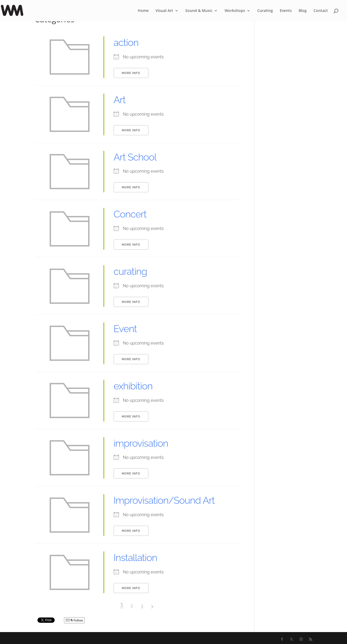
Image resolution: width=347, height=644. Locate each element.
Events (286, 11)
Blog (303, 11)
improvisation (141, 443)
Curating (265, 11)
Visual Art (164, 11)
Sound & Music (199, 11)
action (126, 42)
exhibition (133, 386)
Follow (74, 620)
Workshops (235, 11)
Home (143, 11)
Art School (135, 157)
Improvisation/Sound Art (164, 500)
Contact (321, 11)
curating (130, 271)
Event (125, 329)
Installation (135, 558)
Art (120, 100)
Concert (130, 214)
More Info (131, 73)
